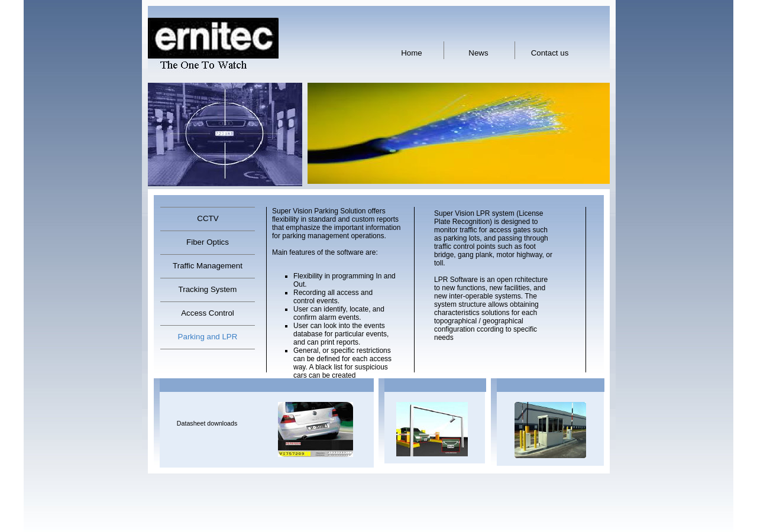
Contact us (550, 53)
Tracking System (208, 289)
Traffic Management (208, 266)
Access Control (208, 313)
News (478, 53)
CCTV (208, 218)
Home (412, 53)
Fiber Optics (208, 242)
